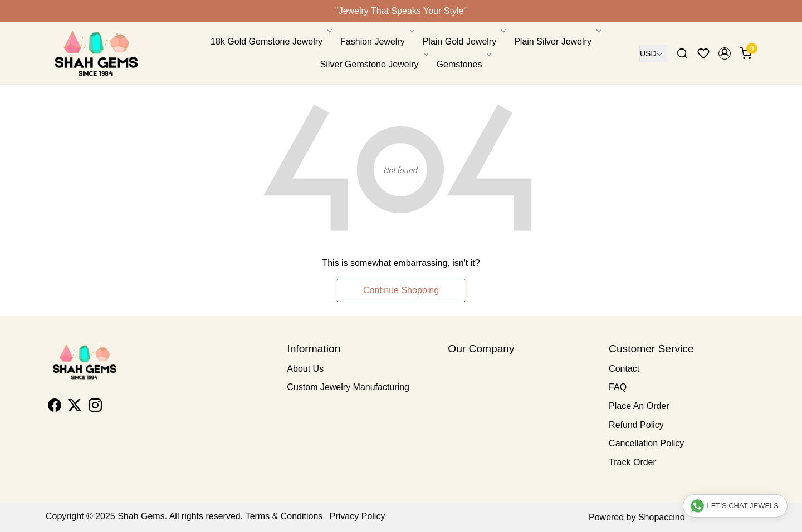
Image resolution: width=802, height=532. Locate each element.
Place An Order (639, 406)
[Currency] (653, 53)
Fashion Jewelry (376, 41)
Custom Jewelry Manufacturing (348, 387)
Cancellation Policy (646, 443)
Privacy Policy (358, 516)
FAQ (618, 387)
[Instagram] (95, 407)
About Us (305, 369)
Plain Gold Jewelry (464, 41)
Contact (624, 369)
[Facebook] (55, 407)
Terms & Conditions (284, 516)
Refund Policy (636, 425)
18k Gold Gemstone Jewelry (270, 41)
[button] (725, 53)
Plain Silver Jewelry (557, 41)
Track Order (632, 462)
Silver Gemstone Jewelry (373, 64)
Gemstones (463, 64)
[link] (682, 53)
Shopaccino (662, 517)
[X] (75, 407)
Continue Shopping (401, 290)
